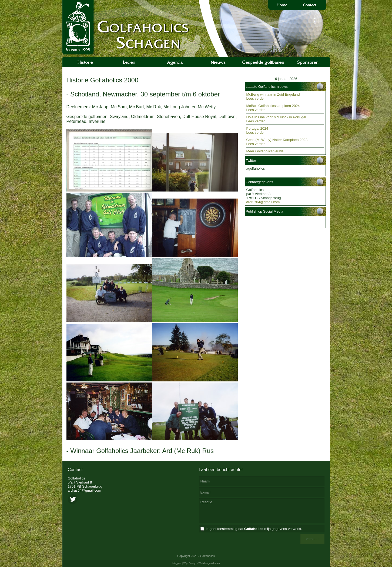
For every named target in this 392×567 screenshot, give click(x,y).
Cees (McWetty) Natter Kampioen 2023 (277, 140)
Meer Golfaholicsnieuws (265, 151)
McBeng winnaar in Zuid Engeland (273, 94)
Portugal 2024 (257, 128)
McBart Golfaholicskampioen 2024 (273, 106)
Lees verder (256, 98)
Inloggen (177, 563)
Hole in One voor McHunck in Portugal (276, 117)
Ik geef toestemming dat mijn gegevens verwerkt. (254, 529)
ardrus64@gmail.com (263, 202)
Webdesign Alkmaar (209, 563)
